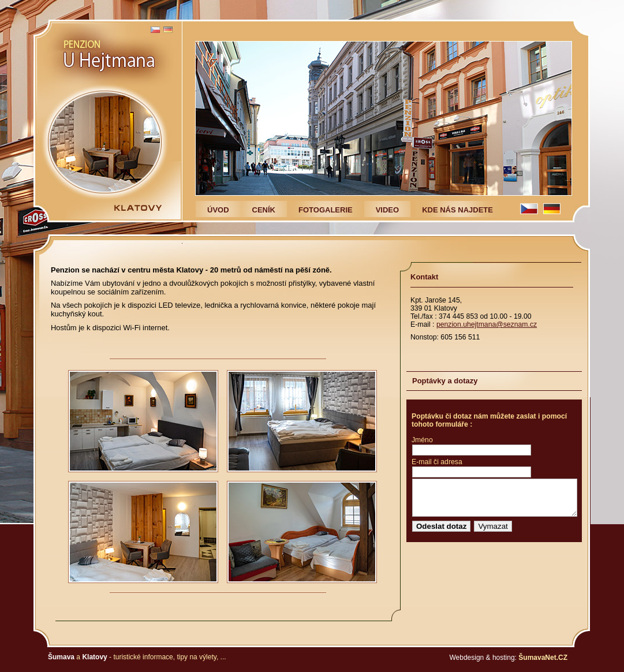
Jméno (422, 440)
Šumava (61, 657)
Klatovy (94, 657)
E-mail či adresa (437, 462)
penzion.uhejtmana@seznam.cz (487, 324)
